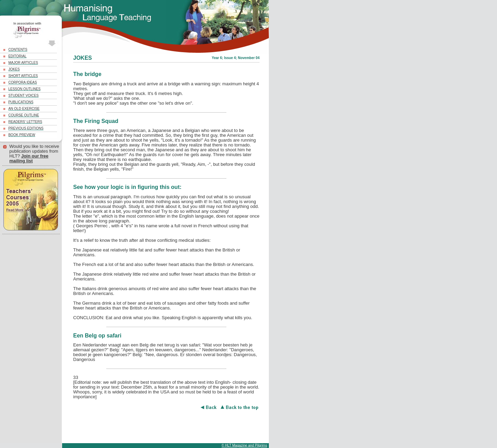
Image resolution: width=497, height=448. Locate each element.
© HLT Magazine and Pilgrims (244, 445)
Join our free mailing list (29, 158)
